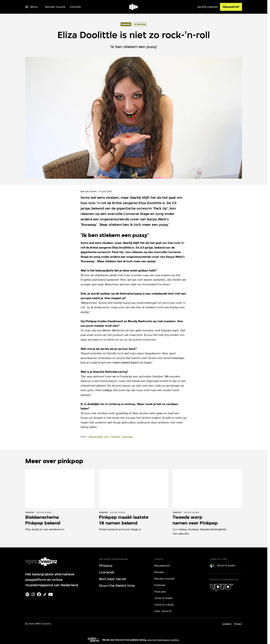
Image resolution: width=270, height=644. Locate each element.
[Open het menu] (32, 7)
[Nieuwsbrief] (231, 7)
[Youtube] (51, 594)
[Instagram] (33, 594)
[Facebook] (39, 594)
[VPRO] (221, 588)
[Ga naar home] (134, 7)
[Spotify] (27, 594)
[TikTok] (45, 594)
